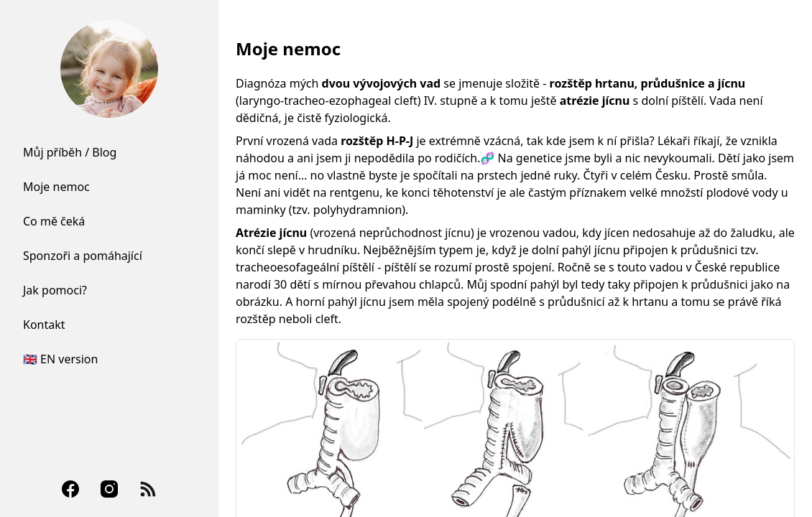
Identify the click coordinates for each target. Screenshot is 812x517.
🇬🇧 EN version (60, 359)
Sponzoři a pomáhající (83, 256)
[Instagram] (109, 489)
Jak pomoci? (55, 290)
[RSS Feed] (148, 489)
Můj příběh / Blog (70, 152)
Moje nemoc (56, 187)
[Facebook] (70, 489)
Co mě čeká (54, 221)
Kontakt (44, 325)
